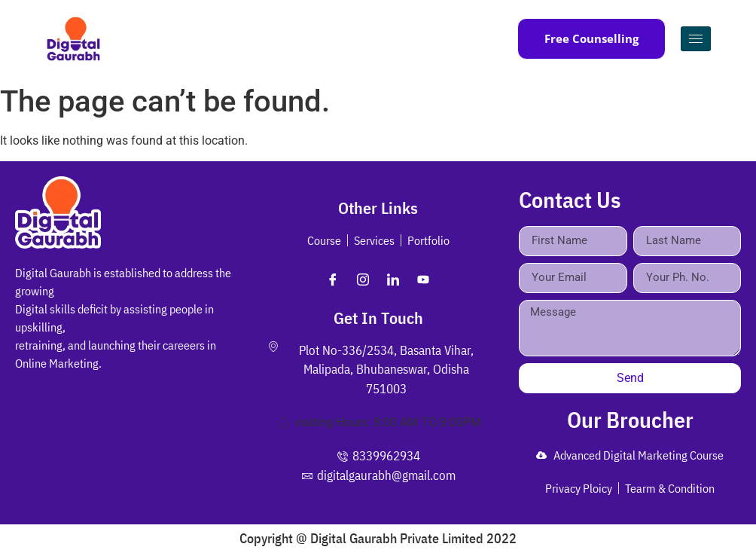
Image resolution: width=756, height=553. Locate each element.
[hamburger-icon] (696, 39)
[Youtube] (423, 280)
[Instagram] (363, 280)
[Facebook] (333, 280)
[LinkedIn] (393, 280)
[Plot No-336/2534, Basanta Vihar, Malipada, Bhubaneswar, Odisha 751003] (126, 454)
